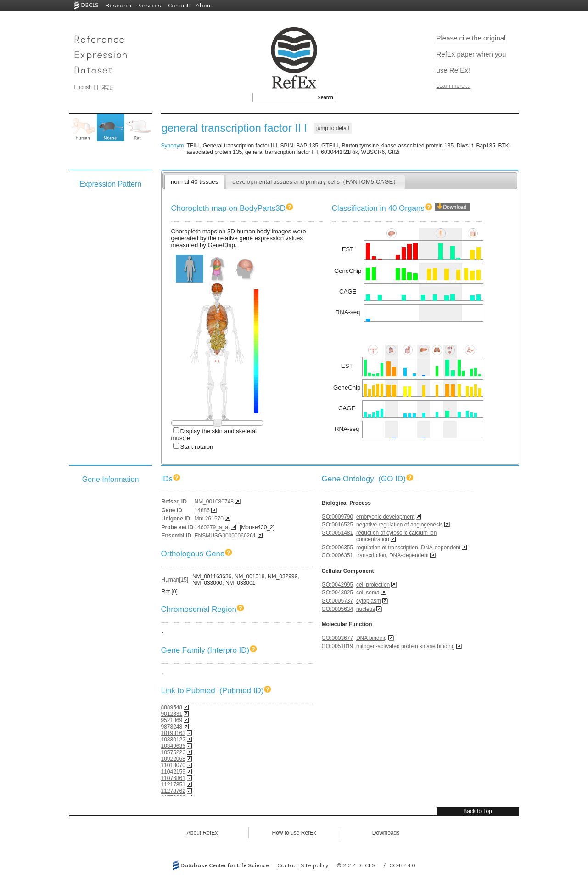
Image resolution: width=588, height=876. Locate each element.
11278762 (173, 791)
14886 (202, 510)
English (83, 87)
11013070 (173, 765)
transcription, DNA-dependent (392, 555)
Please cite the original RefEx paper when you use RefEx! (471, 54)
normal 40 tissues (194, 182)
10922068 (173, 759)
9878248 (172, 727)
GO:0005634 (338, 609)
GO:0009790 (338, 517)
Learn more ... (454, 86)
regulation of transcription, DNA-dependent (408, 548)
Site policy (314, 865)
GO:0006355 (338, 548)
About (204, 5)
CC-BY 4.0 (402, 865)
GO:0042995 (338, 585)
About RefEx (202, 833)
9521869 (172, 720)
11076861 (173, 778)
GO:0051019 (338, 646)
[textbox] (284, 97)
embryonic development (385, 517)
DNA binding (372, 638)
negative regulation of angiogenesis (400, 525)
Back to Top (477, 811)
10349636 (173, 746)
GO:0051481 (338, 533)
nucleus (366, 609)
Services (150, 5)
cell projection (373, 585)
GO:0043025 (338, 593)
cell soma (368, 593)
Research (118, 5)
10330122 (173, 740)
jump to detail (333, 128)
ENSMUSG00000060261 (225, 536)
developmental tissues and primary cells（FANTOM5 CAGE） (316, 182)
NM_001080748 (214, 502)
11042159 (173, 772)
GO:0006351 (338, 555)
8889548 (172, 707)
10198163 (173, 733)
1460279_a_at (212, 527)
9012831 (172, 714)
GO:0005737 (338, 601)
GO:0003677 (338, 638)
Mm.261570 (209, 519)
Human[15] (175, 580)
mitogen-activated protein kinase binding (406, 646)
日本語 (105, 87)
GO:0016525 (338, 525)
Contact (178, 5)
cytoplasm (369, 601)
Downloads (386, 833)
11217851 (173, 785)
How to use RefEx (294, 833)
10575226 (173, 752)
